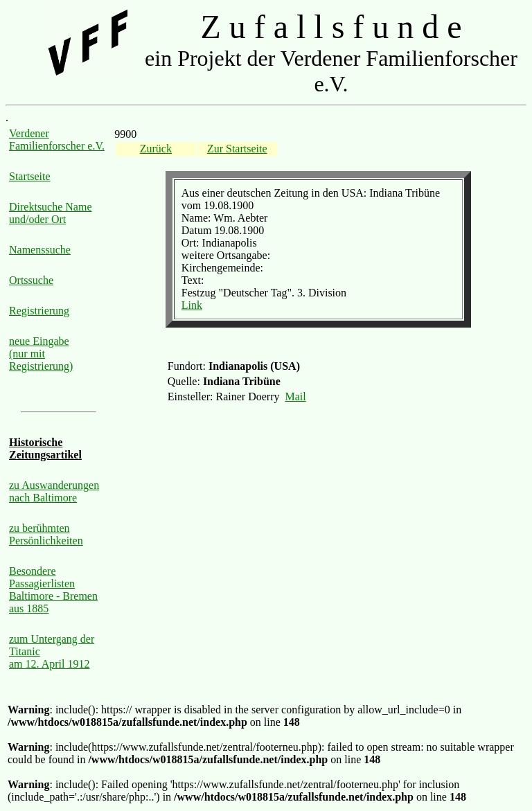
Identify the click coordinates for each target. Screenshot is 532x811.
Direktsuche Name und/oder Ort (51, 213)
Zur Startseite (237, 149)
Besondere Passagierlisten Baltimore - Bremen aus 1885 (53, 590)
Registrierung (39, 311)
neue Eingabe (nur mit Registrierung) (41, 354)
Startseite (30, 176)
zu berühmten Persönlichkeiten (46, 534)
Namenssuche (40, 250)
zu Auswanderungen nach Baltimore (54, 491)
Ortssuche (31, 280)
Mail (296, 396)
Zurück (156, 149)
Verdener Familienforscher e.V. (57, 140)
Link (192, 305)
